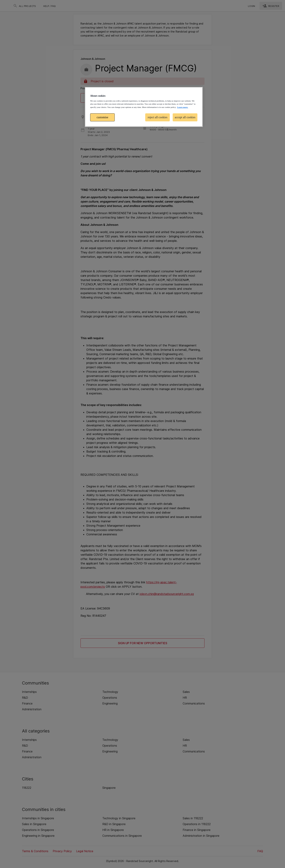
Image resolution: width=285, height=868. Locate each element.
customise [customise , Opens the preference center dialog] (103, 117)
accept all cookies (185, 117)
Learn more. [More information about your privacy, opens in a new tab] (182, 107)
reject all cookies (158, 117)
